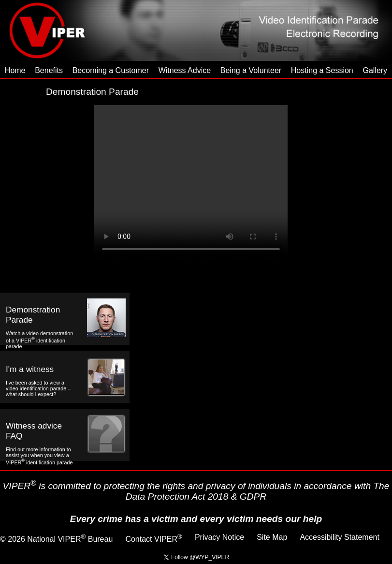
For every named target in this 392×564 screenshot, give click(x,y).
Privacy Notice (219, 537)
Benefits (49, 70)
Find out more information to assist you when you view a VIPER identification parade (39, 456)
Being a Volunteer (251, 70)
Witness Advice (185, 70)
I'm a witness (30, 369)
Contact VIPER (153, 539)
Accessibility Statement (340, 537)
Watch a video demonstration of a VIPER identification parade (39, 340)
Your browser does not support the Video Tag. (191, 182)
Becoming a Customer (111, 70)
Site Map (272, 537)
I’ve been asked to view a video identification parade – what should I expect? (38, 388)
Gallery (375, 70)
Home (15, 70)
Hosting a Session (322, 70)
